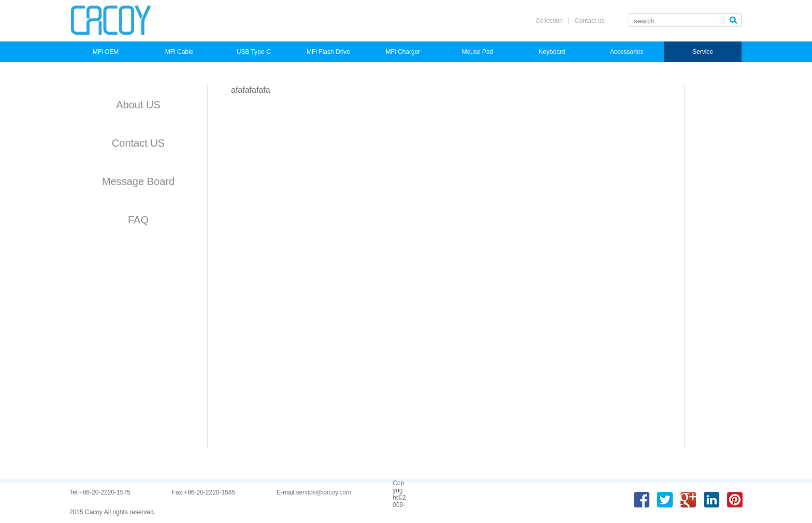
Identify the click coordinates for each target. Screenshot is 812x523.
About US (138, 105)
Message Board (138, 181)
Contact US (138, 143)
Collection (549, 21)
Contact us (590, 21)
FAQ (138, 220)
